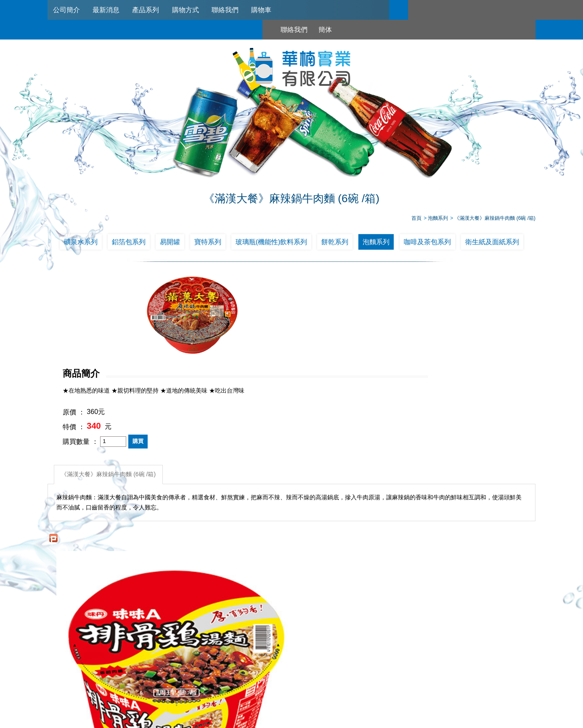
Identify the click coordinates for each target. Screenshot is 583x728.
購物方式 (191, 10)
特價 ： (254, 335)
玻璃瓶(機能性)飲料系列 (272, 245)
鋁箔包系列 (129, 245)
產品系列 (150, 10)
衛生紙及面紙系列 (492, 245)
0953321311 (381, 681)
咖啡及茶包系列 (427, 245)
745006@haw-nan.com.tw (295, 691)
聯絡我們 (232, 10)
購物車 (270, 10)
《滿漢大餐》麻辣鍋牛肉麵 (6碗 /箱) (110, 380)
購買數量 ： (260, 349)
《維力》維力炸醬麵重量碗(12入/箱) (475, 570)
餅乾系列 (335, 245)
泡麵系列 (376, 245)
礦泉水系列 (81, 245)
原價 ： (254, 320)
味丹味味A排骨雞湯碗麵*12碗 (109, 570)
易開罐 (170, 245)
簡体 (454, 10)
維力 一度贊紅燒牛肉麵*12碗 (352, 570)
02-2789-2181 (268, 681)
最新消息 (109, 10)
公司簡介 (67, 10)
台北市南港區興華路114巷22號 (380, 691)
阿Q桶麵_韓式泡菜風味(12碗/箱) (231, 570)
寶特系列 (208, 245)
